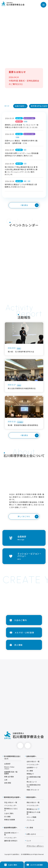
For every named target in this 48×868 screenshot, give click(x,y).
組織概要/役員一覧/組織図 (11, 773)
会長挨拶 (7, 764)
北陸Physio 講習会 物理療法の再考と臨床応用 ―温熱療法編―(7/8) (21, 142)
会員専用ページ (32, 767)
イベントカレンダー (33, 764)
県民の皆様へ (19, 121)
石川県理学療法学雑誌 (34, 778)
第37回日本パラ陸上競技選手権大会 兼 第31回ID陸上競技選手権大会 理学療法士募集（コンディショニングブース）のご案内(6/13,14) (21, 171)
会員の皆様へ (19, 118)
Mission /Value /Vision (9, 768)
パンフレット (31, 820)
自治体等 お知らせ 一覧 (11, 834)
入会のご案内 (9, 813)
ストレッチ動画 (31, 817)
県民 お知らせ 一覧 (33, 802)
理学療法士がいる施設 (33, 813)
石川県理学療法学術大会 (34, 786)
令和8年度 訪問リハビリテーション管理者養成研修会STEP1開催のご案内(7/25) (22, 154)
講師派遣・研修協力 (11, 841)
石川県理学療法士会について (12, 757)
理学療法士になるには (11, 809)
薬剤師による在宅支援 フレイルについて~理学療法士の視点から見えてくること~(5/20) (22, 126)
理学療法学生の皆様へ (29, 118)
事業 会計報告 (9, 777)
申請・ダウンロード (33, 790)
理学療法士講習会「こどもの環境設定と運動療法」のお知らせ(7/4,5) (21, 186)
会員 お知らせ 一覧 (33, 761)
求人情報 (30, 771)
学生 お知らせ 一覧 (11, 802)
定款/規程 (8, 783)
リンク (28, 841)
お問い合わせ (31, 834)
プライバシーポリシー (35, 846)
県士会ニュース (32, 782)
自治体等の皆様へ (10, 828)
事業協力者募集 (10, 820)
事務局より (30, 774)
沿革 (6, 780)
